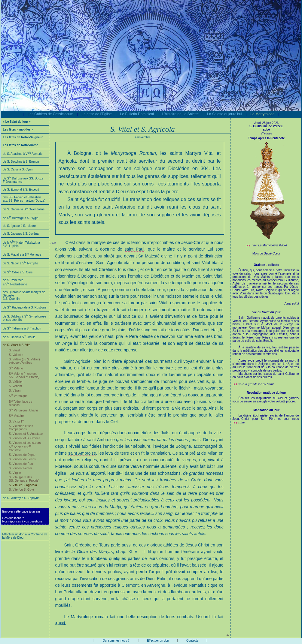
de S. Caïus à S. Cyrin (18, 169)
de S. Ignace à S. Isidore (20, 226)
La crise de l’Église (97, 114)
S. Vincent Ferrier (21, 468)
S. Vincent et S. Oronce (25, 438)
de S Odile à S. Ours (18, 272)
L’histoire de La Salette (180, 114)
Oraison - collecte (267, 265)
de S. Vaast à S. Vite (17, 345)
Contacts (192, 641)
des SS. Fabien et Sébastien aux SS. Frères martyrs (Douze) (24, 199)
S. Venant (15, 386)
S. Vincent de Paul (21, 464)
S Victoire (17, 416)
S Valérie (16, 368)
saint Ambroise (101, 440)
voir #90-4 (270, 245)
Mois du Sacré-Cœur (266, 253)
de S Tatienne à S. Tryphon (22, 328)
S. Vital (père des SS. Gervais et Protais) (24, 479)
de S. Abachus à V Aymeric (23, 154)
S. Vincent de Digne (22, 455)
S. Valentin (16, 355)
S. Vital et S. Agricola (23, 485)
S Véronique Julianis (24, 410)
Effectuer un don (158, 641)
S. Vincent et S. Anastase (26, 434)
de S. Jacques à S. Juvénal (21, 234)
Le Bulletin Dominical (137, 114)
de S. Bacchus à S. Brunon (21, 162)
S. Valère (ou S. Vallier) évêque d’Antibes (24, 361)
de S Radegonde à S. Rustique (25, 307)
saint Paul (135, 249)
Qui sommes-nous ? (116, 641)
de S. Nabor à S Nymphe (21, 263)
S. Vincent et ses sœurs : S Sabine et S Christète (26, 447)
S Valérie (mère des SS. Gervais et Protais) (24, 375)
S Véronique (18, 396)
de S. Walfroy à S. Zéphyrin (21, 498)
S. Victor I (17, 421)
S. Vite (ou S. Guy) (21, 490)
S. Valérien (16, 382)
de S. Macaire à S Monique (22, 255)
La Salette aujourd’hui (224, 114)
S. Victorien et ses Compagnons (21, 428)
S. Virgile (15, 473)
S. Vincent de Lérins (22, 459)
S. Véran (15, 391)
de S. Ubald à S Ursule (19, 337)
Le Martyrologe (262, 114)
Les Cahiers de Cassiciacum (50, 114)
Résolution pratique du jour (266, 393)
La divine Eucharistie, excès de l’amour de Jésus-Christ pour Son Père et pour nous (266, 417)
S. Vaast (15, 350)
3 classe (266, 134)
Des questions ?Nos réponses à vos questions (23, 520)
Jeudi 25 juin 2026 (266, 123)
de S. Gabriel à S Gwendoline (24, 209)
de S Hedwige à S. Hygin (21, 218)
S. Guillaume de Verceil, (266, 126)
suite (241, 422)
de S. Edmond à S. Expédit (21, 190)
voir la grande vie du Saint (256, 384)
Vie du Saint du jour (267, 312)
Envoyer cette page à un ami (21, 512)
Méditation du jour (266, 410)
